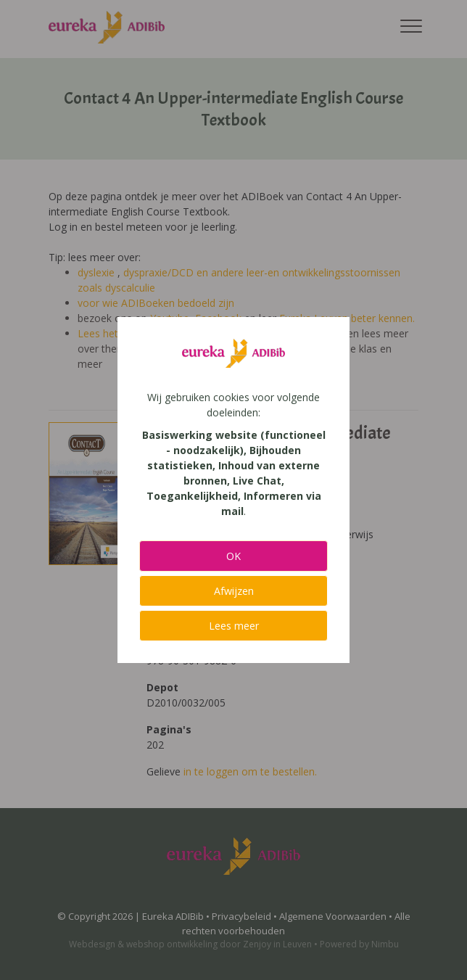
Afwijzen (234, 591)
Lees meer (234, 626)
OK (233, 556)
